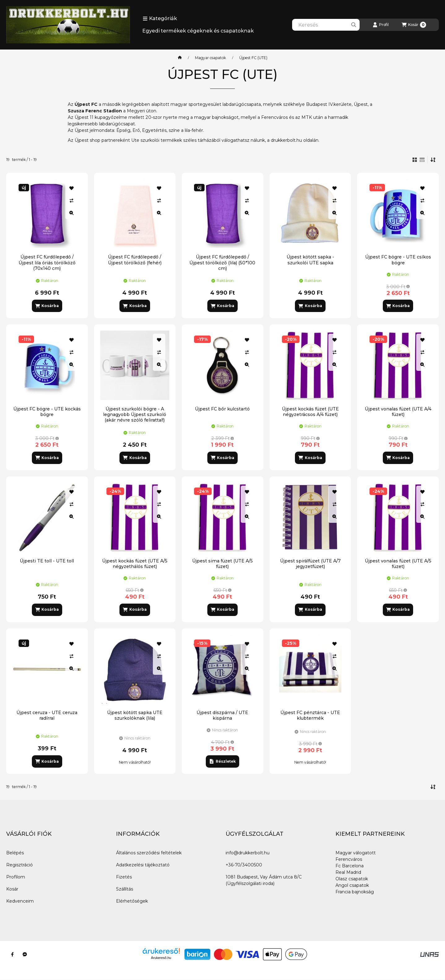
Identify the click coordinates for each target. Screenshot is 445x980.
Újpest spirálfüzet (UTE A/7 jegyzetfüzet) (310, 564)
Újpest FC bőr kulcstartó (222, 409)
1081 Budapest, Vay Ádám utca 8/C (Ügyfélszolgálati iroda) (264, 880)
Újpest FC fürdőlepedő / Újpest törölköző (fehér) (135, 260)
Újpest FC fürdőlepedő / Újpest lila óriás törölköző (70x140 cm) (47, 262)
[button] (160, 19)
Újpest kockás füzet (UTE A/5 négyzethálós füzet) (135, 564)
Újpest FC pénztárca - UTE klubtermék (310, 715)
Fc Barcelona (350, 866)
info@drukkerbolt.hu (248, 853)
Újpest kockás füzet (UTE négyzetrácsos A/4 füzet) (310, 412)
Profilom (16, 877)
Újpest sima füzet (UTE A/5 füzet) (222, 564)
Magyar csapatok (210, 58)
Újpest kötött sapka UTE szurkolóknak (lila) (135, 715)
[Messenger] (25, 954)
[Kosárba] (47, 306)
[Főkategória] (180, 58)
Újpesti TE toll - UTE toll (47, 561)
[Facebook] (12, 954)
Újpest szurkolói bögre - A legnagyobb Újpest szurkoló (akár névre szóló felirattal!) (135, 414)
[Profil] (381, 25)
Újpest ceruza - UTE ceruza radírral (47, 715)
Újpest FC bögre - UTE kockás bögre (47, 412)
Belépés (15, 853)
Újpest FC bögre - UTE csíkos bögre (398, 260)
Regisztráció (19, 865)
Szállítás (125, 889)
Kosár (12, 889)
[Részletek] (222, 761)
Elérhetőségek (132, 901)
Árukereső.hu (161, 958)
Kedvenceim (20, 901)
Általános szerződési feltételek (149, 853)
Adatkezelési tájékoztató (143, 865)
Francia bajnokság (355, 892)
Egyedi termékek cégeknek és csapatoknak (198, 31)
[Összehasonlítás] (71, 201)
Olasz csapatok (352, 879)
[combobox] (326, 25)
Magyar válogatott (356, 853)
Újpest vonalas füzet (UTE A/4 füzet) (398, 412)
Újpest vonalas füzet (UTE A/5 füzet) (398, 564)
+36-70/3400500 (244, 865)
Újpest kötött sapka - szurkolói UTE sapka (310, 260)
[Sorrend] (433, 160)
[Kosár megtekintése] (414, 25)
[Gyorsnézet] (71, 213)
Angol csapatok (352, 885)
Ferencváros (349, 859)
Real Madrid (348, 872)
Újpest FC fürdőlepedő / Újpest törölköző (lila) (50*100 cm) (222, 262)
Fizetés (124, 877)
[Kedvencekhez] (71, 188)
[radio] (422, 160)
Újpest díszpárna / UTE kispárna (222, 715)
